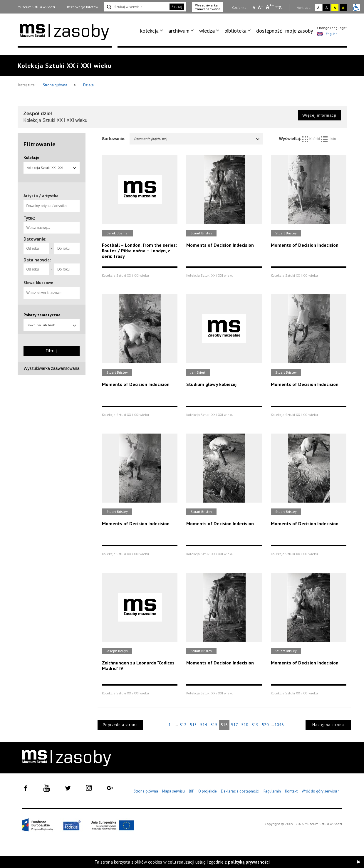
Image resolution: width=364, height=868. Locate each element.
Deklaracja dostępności (240, 791)
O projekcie (208, 791)
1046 (279, 725)
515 (214, 725)
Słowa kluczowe (38, 283)
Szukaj (177, 7)
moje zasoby (299, 31)
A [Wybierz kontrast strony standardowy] (318, 7)
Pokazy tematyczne (42, 315)
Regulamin (272, 791)
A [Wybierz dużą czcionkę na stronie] (270, 7)
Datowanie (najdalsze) (197, 139)
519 (255, 725)
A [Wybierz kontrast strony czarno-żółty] (343, 7)
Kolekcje (31, 157)
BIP (192, 791)
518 (245, 725)
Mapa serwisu (173, 791)
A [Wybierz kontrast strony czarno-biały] (327, 7)
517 (234, 725)
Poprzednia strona (120, 725)
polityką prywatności (249, 862)
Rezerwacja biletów (83, 7)
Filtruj (51, 351)
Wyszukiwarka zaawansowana (208, 7)
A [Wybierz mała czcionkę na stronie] (254, 7)
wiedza (207, 31)
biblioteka (235, 31)
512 (183, 725)
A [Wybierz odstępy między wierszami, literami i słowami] (281, 7)
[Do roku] (67, 249)
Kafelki (312, 139)
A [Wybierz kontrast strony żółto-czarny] (335, 7)
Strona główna (56, 85)
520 (265, 725)
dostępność (269, 31)
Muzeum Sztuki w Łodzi (36, 7)
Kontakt (291, 791)
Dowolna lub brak (52, 325)
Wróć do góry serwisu (321, 791)
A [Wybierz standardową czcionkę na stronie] (260, 7)
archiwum (179, 31)
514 (204, 725)
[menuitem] (153, 31)
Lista (328, 139)
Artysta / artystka (41, 196)
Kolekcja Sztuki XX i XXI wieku (52, 169)
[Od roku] (36, 249)
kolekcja (149, 31)
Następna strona (328, 725)
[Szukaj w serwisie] (136, 7)
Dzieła (88, 85)
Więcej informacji (319, 115)
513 (193, 725)
